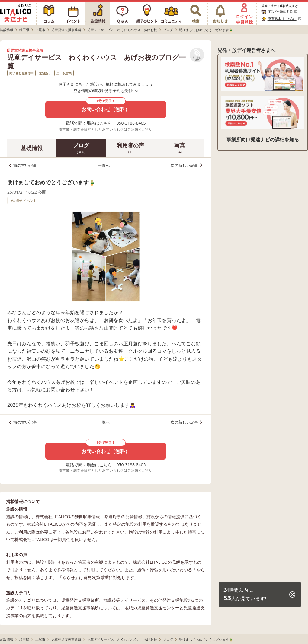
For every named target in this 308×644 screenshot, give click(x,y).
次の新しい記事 (184, 165)
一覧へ (104, 165)
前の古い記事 (25, 165)
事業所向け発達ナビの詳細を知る (263, 139)
